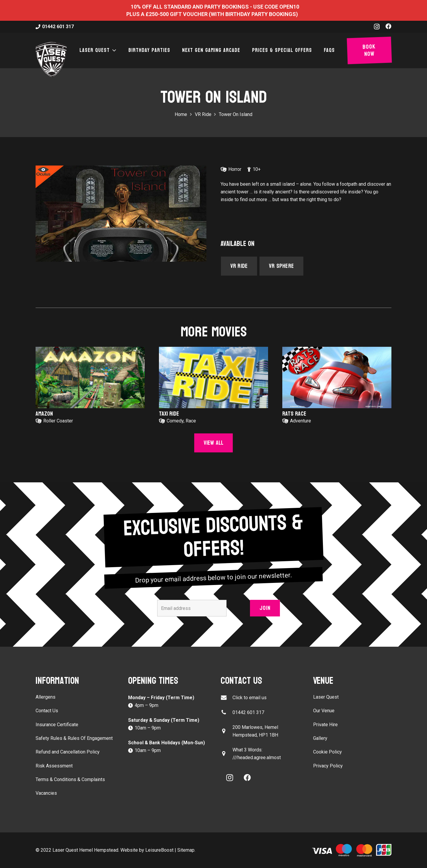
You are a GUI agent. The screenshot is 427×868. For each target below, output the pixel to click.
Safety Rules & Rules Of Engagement (74, 738)
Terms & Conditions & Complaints (70, 779)
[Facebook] (388, 26)
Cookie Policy (328, 752)
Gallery (320, 738)
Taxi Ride (169, 414)
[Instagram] (377, 27)
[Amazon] (90, 377)
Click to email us (250, 698)
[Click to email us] (227, 698)
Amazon (44, 414)
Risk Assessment (54, 766)
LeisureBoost (159, 850)
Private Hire (325, 725)
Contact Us (47, 711)
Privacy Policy (328, 766)
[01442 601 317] (227, 712)
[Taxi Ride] (213, 377)
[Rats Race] (337, 377)
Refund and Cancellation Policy (68, 752)
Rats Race (294, 414)
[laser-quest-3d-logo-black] (51, 59)
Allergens (46, 697)
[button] (113, 50)
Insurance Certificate (57, 725)
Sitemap (186, 850)
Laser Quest (326, 697)
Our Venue (324, 711)
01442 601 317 (248, 712)
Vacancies (46, 793)
